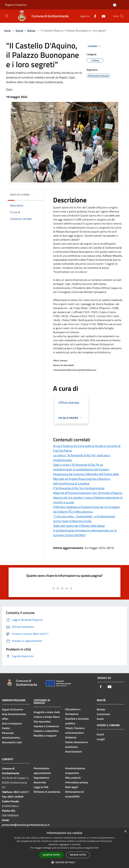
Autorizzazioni (73, 751)
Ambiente (71, 737)
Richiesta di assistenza (47, 792)
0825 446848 (15, 797)
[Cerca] (122, 16)
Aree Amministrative (14, 714)
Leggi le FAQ (41, 787)
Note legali (71, 787)
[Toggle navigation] (7, 16)
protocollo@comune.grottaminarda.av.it (26, 825)
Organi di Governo (13, 709)
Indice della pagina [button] (20, 195)
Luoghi (101, 739)
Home (7, 31)
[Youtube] (102, 16)
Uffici (5, 719)
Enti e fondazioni (12, 723)
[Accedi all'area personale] (115, 5)
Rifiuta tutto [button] (78, 855)
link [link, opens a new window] (97, 848)
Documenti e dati (12, 742)
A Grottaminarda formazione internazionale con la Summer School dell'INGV (85, 533)
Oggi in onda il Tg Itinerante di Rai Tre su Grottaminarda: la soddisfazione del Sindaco (81, 467)
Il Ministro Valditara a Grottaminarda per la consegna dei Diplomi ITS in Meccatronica (86, 509)
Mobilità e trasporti (45, 736)
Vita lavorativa (42, 721)
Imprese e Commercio (46, 726)
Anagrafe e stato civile (47, 712)
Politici (6, 728)
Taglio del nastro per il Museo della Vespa (79, 526)
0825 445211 (21, 792)
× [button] (125, 832)
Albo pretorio (73, 778)
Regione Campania (16, 5)
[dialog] (64, 848)
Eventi (100, 734)
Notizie (31, 31)
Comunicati (103, 714)
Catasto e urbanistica (46, 731)
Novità (19, 31)
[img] (36, 194)
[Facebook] (94, 16)
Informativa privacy (77, 782)
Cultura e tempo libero (47, 717)
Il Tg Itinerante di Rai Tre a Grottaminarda (79, 488)
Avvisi (100, 719)
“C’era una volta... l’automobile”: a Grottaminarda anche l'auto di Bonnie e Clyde (84, 519)
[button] (64, 862)
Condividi (95, 46)
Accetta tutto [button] (51, 855)
